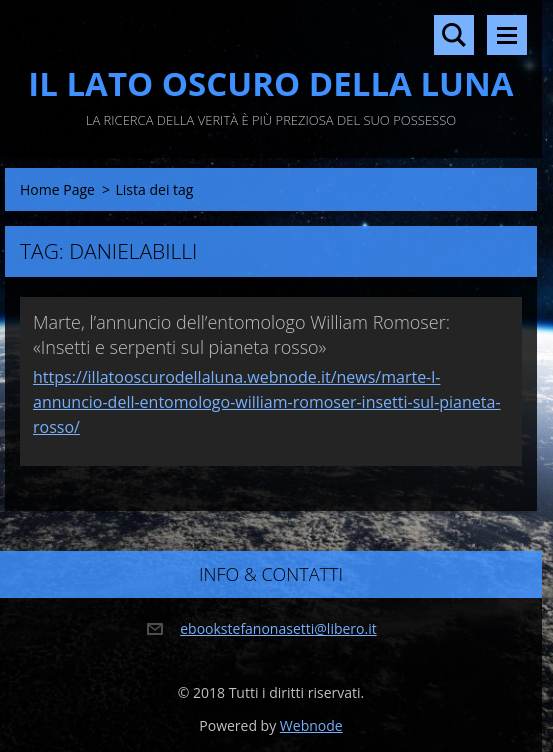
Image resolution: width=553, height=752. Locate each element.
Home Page (57, 189)
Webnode (311, 725)
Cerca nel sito (454, 35)
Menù (507, 35)
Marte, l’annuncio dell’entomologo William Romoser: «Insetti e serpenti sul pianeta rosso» (241, 334)
